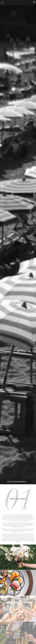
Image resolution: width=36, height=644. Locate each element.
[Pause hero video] (18, 345)
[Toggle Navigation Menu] (34, 2)
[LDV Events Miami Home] (2, 3)
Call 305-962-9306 (18, 641)
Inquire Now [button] (18, 643)
